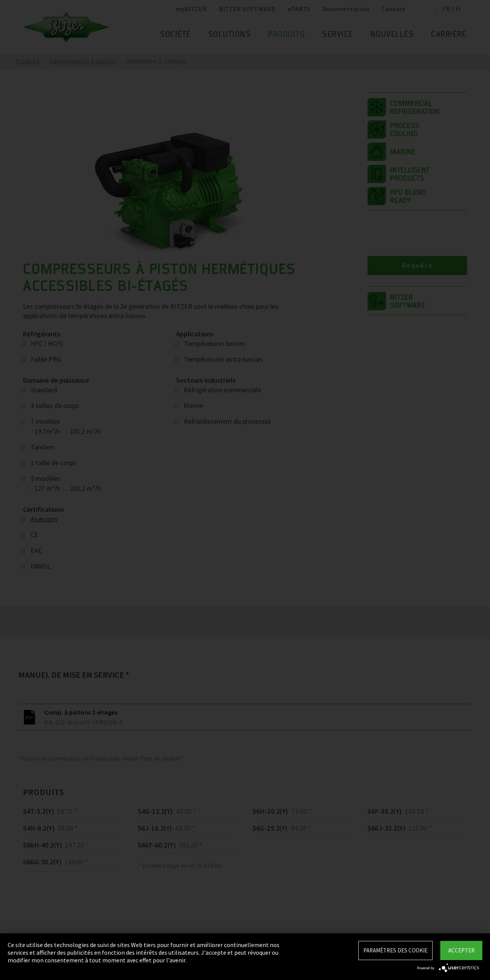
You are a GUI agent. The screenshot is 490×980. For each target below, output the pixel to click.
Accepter (461, 950)
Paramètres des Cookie (395, 950)
